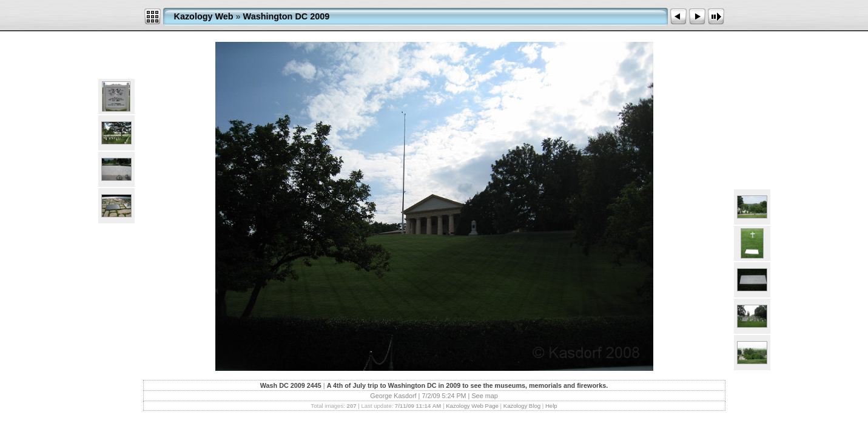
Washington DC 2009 (287, 16)
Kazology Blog (522, 406)
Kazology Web (204, 16)
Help (551, 406)
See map (484, 396)
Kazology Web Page (472, 406)
